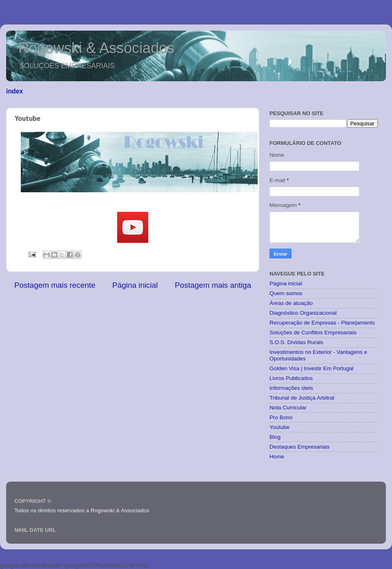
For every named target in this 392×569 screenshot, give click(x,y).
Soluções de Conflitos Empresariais (313, 332)
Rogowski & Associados (96, 48)
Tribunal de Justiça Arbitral (302, 398)
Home (277, 457)
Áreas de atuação (291, 303)
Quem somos (286, 293)
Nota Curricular (288, 408)
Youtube (280, 427)
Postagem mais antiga (213, 285)
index (14, 91)
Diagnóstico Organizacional (303, 313)
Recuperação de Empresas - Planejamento (322, 323)
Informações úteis (291, 388)
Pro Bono (281, 417)
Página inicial (135, 285)
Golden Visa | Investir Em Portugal (312, 368)
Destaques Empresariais (300, 447)
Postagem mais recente (55, 285)
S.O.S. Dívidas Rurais (296, 342)
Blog (275, 437)
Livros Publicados (291, 378)
